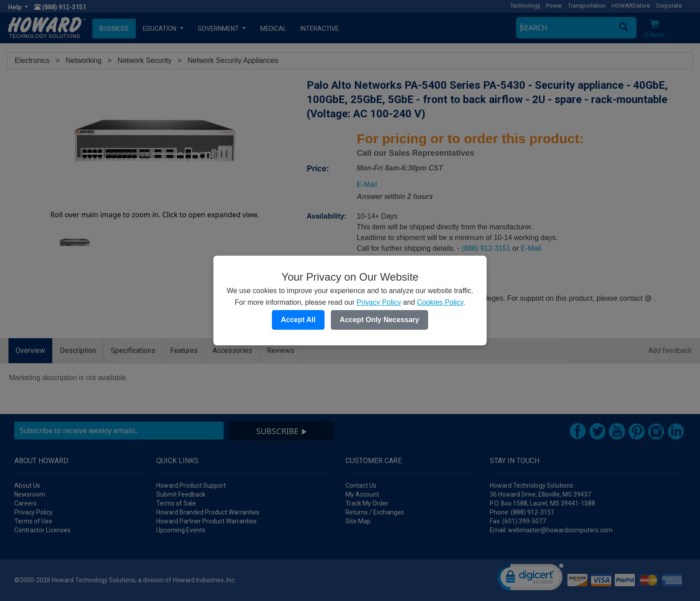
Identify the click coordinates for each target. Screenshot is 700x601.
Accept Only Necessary (379, 320)
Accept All (298, 320)
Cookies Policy (440, 302)
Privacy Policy (379, 302)
